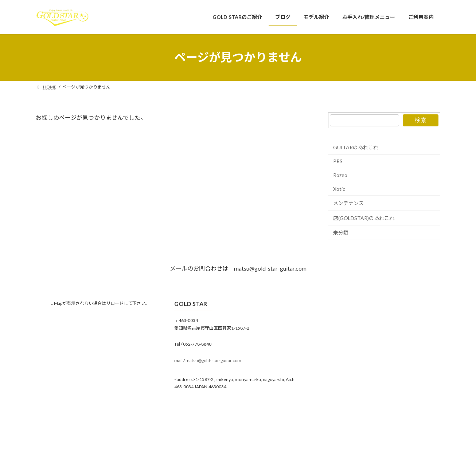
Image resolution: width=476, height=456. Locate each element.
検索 (421, 120)
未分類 (341, 233)
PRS (338, 161)
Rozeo (340, 175)
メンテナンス (348, 203)
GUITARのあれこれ (356, 147)
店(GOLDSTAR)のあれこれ (364, 218)
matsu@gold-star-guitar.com (213, 360)
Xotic (339, 188)
